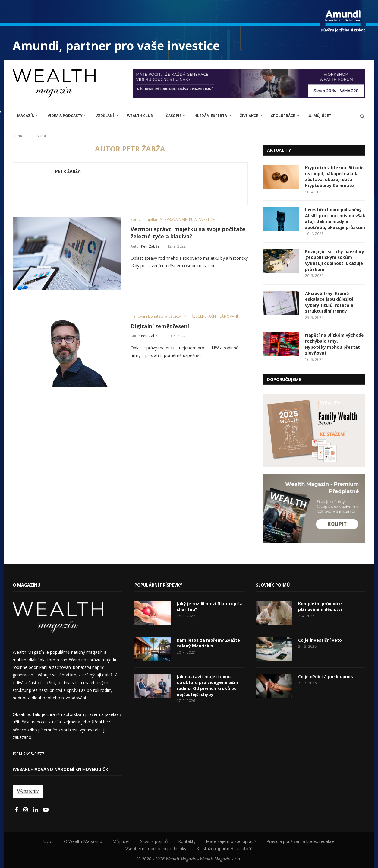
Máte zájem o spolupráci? (231, 841)
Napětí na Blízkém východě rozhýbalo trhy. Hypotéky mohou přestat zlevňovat (334, 344)
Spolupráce (283, 116)
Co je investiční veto (320, 640)
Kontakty (187, 841)
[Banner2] (314, 509)
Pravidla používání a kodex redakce (301, 841)
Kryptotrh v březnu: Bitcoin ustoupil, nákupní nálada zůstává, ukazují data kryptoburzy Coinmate (334, 176)
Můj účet (121, 841)
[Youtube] (46, 810)
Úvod (49, 841)
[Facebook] (17, 810)
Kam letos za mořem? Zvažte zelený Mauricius (208, 643)
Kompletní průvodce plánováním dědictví (320, 607)
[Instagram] (26, 810)
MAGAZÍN (26, 116)
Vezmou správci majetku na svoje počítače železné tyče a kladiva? (188, 233)
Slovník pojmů (154, 841)
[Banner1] (314, 430)
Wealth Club (140, 116)
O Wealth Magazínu (83, 841)
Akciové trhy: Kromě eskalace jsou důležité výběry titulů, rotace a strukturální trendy (329, 302)
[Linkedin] (36, 810)
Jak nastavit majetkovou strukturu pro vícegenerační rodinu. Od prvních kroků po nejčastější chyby (207, 685)
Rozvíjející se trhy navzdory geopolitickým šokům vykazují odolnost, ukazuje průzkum (335, 260)
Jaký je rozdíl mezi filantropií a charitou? (210, 607)
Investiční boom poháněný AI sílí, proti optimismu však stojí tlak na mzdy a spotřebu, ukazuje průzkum (335, 218)
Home (18, 136)
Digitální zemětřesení (160, 326)
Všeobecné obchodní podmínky (156, 849)
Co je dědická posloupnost (327, 677)
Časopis (174, 116)
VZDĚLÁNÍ (105, 116)
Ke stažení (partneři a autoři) (225, 849)
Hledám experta (211, 116)
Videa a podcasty (65, 116)
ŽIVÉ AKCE (249, 116)
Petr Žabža (68, 171)
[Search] (362, 116)
